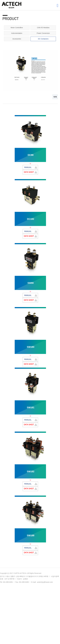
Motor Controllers (17, 28)
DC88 (31, 155)
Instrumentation (17, 33)
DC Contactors (43, 39)
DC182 (31, 219)
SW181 (31, 407)
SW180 (31, 347)
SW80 (31, 283)
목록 (55, 97)
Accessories (17, 39)
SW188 (31, 535)
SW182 (31, 471)
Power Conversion (43, 33)
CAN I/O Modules (43, 28)
